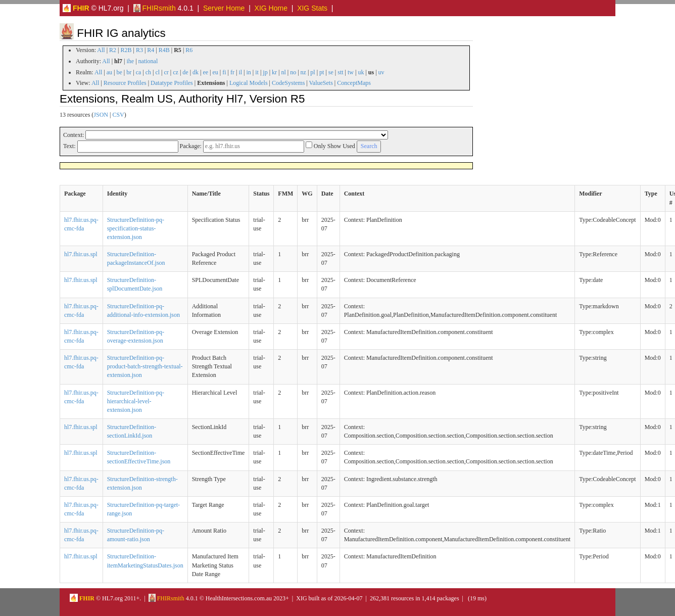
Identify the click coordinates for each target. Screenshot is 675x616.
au (109, 72)
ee (205, 72)
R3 (139, 50)
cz (176, 72)
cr (166, 72)
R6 (189, 50)
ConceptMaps (354, 83)
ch (148, 72)
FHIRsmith (155, 8)
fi (224, 72)
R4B (164, 50)
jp (265, 72)
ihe (131, 61)
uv (381, 72)
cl (157, 72)
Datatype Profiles (172, 83)
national (148, 61)
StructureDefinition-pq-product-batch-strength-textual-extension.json (145, 366)
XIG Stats (312, 8)
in (248, 72)
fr (232, 72)
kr (274, 72)
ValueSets (321, 83)
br (129, 72)
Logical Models (249, 83)
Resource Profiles (125, 83)
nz (303, 72)
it (257, 72)
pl (312, 72)
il (240, 72)
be (119, 72)
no (293, 72)
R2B (126, 50)
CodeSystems (288, 83)
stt (340, 72)
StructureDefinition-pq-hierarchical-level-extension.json (136, 401)
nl (283, 72)
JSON (101, 115)
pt (322, 72)
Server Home (224, 8)
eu (215, 72)
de (185, 72)
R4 (151, 50)
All (101, 50)
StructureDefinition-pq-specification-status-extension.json (136, 228)
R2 (113, 50)
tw (351, 72)
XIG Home (271, 8)
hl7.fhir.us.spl (81, 254)
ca (139, 72)
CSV (118, 115)
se (331, 72)
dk (196, 72)
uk (361, 72)
